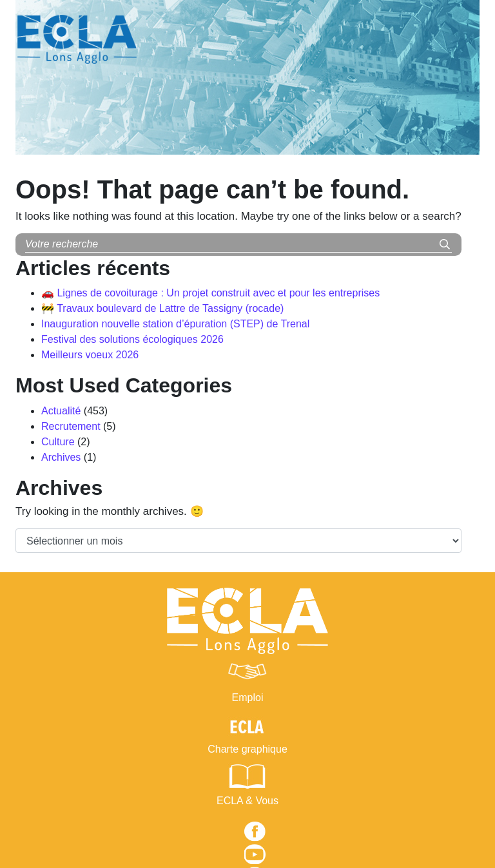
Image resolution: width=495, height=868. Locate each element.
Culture (58, 442)
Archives (61, 457)
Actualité (61, 411)
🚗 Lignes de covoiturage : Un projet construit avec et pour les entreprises (210, 293)
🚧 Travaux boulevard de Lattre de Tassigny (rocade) (162, 308)
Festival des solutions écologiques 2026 (132, 339)
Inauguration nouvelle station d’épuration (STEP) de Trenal (175, 324)
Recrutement (71, 426)
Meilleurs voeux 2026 (90, 355)
